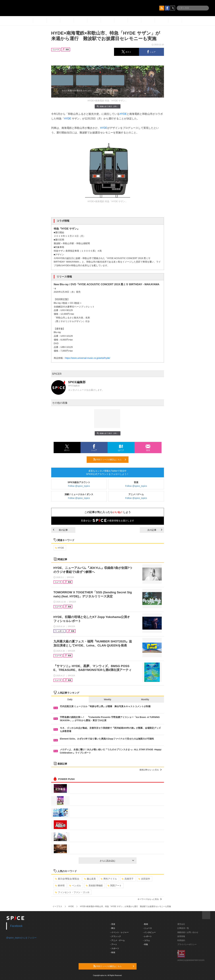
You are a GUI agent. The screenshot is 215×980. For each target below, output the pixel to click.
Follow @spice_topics (79, 486)
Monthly (145, 699)
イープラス (57, 906)
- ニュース (147, 928)
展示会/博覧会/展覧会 (67, 879)
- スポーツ (115, 948)
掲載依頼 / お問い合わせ (188, 932)
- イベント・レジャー (119, 932)
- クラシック (116, 936)
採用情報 (181, 936)
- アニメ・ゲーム (117, 940)
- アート (114, 944)
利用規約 (181, 940)
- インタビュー (149, 932)
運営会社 (181, 924)
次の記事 (155, 530)
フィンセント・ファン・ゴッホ (72, 892)
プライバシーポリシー (187, 944)
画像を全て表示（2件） (107, 106)
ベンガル (75, 886)
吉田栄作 (144, 879)
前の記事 (60, 530)
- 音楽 (113, 924)
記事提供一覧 (183, 928)
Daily (70, 699)
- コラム (146, 940)
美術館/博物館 (94, 886)
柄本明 (60, 886)
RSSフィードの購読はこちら (110, 459)
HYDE (123, 114)
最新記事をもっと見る (150, 770)
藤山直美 (90, 879)
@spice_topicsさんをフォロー (21, 938)
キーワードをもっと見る (150, 899)
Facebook (16, 926)
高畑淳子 (128, 879)
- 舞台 (113, 928)
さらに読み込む (117, 861)
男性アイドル (109, 879)
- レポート (147, 936)
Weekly (108, 699)
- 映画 (113, 952)
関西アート (115, 886)
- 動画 (146, 924)
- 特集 (146, 944)
